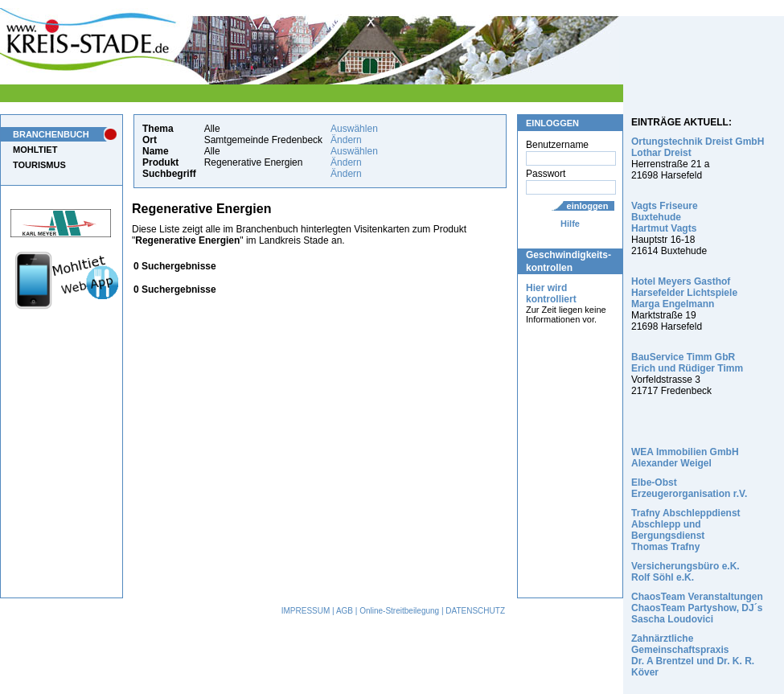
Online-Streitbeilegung (399, 611)
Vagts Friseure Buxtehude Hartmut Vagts (665, 217)
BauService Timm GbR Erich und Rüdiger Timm (687, 363)
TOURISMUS (39, 165)
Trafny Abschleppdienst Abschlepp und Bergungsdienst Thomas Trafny (686, 530)
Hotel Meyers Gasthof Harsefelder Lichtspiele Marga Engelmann (684, 293)
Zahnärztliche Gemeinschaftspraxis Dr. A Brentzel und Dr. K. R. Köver (693, 655)
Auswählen (354, 129)
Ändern (346, 140)
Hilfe (570, 224)
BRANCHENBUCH (51, 134)
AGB (345, 611)
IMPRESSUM (306, 611)
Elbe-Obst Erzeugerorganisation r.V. (689, 488)
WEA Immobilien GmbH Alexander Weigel (685, 458)
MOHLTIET (35, 150)
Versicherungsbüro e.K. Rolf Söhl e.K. (685, 572)
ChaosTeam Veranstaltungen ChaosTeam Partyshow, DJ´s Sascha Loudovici (697, 608)
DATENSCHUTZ (475, 611)
